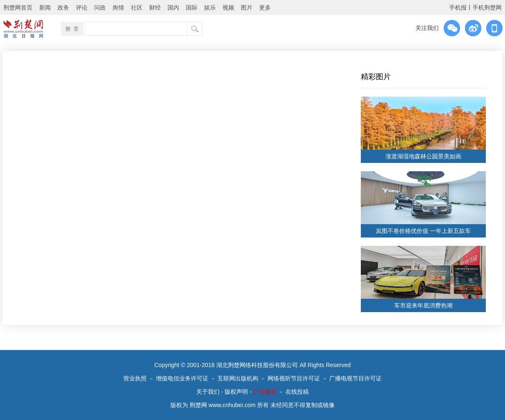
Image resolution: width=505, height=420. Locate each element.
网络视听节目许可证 (294, 378)
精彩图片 (376, 77)
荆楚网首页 (18, 7)
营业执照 (135, 378)
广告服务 (265, 392)
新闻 (45, 7)
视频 (228, 7)
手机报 (458, 7)
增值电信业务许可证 (182, 378)
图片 (247, 7)
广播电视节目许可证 (355, 378)
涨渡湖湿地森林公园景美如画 (423, 156)
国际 (192, 7)
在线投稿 (297, 392)
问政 (100, 7)
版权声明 (236, 392)
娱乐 (210, 7)
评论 (82, 7)
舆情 (118, 7)
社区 (137, 7)
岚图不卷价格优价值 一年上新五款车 (423, 231)
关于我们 (208, 392)
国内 (173, 7)
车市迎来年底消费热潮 (423, 305)
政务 (63, 7)
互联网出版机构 (238, 378)
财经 (155, 7)
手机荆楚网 (487, 7)
